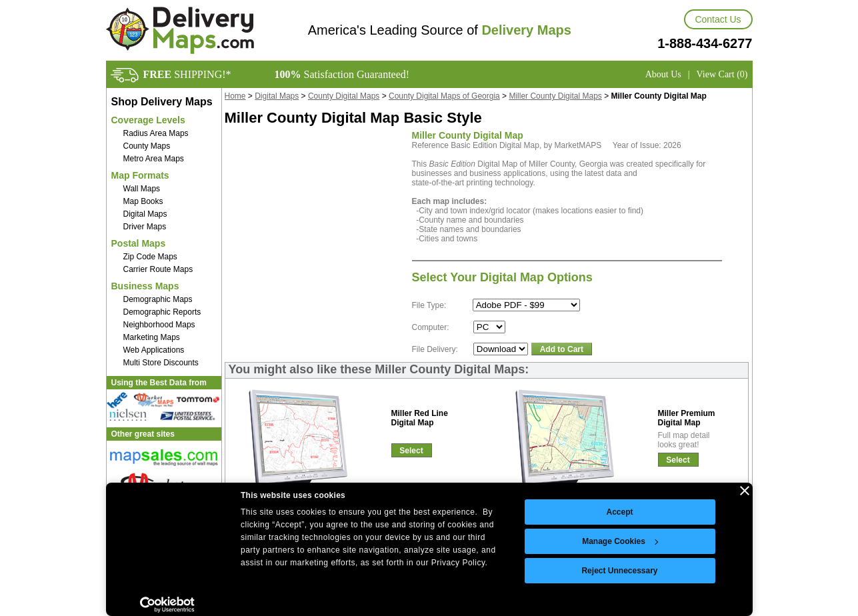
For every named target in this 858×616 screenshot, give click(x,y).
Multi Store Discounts (161, 363)
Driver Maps (145, 227)
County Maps (147, 146)
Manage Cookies (620, 541)
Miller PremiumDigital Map (687, 418)
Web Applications (154, 350)
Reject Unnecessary (619, 571)
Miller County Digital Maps (555, 96)
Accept (619, 512)
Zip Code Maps (150, 257)
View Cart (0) (722, 74)
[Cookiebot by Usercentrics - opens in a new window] (168, 605)
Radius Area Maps (156, 133)
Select (411, 451)
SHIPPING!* (187, 74)
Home (235, 96)
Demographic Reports (162, 312)
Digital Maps (145, 214)
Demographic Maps (158, 299)
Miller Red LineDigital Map (420, 418)
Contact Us (718, 19)
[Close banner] (745, 491)
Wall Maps (142, 189)
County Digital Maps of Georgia (444, 96)
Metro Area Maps (154, 159)
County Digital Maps (344, 96)
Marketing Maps (152, 337)
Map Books (143, 201)
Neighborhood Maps (159, 325)
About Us (663, 74)
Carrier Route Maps (158, 269)
